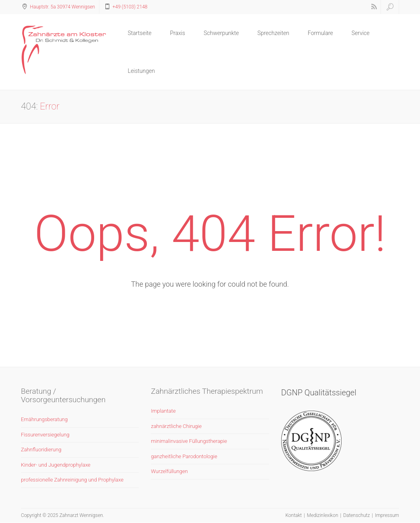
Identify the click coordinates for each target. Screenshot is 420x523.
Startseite (140, 33)
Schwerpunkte (221, 33)
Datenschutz (356, 515)
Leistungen (141, 71)
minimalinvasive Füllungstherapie (189, 441)
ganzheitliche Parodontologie (184, 456)
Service (361, 33)
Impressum (387, 515)
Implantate (163, 411)
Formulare (320, 33)
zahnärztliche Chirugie (176, 426)
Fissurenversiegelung (45, 435)
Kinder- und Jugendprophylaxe (56, 465)
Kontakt (293, 515)
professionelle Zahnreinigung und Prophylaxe (72, 480)
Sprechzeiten (273, 33)
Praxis (178, 33)
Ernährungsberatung (44, 419)
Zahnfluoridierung (41, 450)
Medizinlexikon (323, 515)
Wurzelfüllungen (169, 471)
